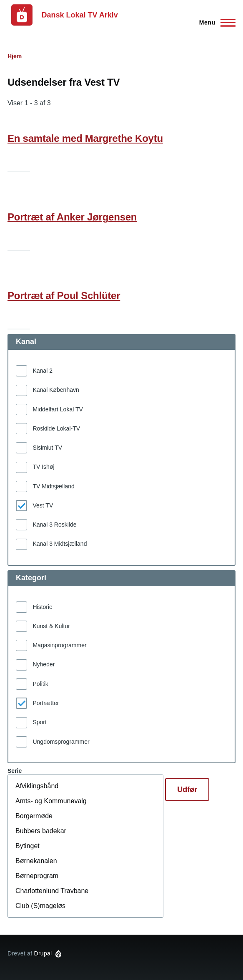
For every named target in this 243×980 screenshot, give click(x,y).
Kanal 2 (42, 371)
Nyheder (44, 664)
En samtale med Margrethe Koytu (85, 138)
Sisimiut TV (47, 448)
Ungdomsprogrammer (61, 742)
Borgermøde (85, 816)
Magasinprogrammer (59, 645)
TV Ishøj (43, 467)
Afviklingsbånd (85, 786)
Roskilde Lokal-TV (56, 428)
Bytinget (85, 846)
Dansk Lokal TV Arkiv (79, 15)
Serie (15, 771)
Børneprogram (85, 876)
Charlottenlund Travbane (85, 891)
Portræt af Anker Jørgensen (72, 217)
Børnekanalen (85, 861)
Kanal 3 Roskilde (54, 525)
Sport (39, 722)
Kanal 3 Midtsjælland (60, 544)
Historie (42, 607)
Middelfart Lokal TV (58, 409)
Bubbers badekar (85, 831)
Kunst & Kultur (51, 626)
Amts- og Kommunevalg (85, 801)
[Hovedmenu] (215, 22)
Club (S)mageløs (85, 906)
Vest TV (43, 505)
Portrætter (46, 703)
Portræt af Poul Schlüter (64, 296)
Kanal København (56, 390)
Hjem (15, 56)
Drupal (43, 953)
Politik (40, 684)
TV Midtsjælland (53, 486)
